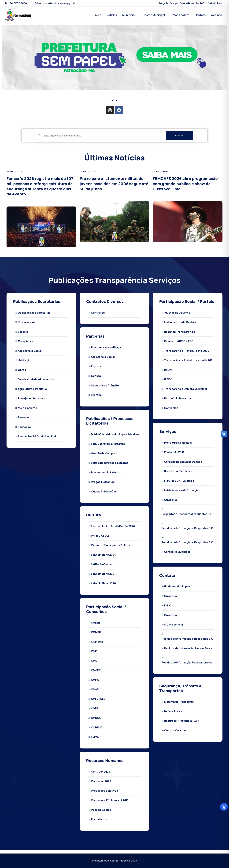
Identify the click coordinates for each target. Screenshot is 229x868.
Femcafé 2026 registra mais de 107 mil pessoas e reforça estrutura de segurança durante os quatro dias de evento (40, 186)
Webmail (216, 15)
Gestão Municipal (154, 15)
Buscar (179, 135)
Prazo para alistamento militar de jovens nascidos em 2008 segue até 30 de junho (114, 184)
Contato (200, 15)
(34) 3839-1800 (18, 3)
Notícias (112, 15)
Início (98, 15)
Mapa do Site (181, 15)
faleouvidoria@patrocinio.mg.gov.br (55, 3)
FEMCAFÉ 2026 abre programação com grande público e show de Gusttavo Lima (185, 184)
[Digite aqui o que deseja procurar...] (101, 135)
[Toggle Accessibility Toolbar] (224, 807)
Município (128, 15)
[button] (112, 101)
